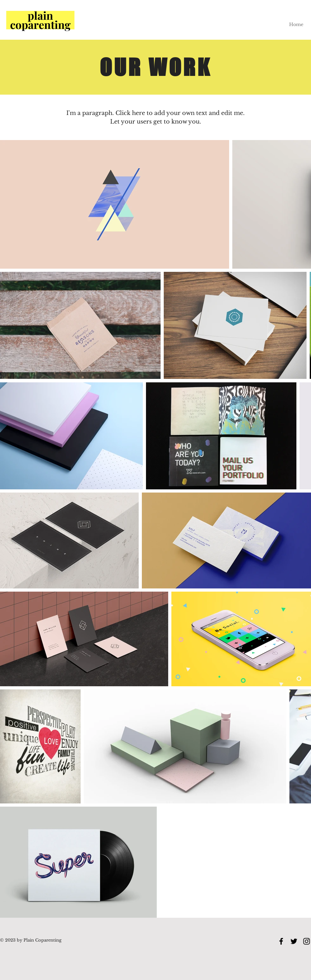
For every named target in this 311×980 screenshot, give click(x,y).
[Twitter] (294, 941)
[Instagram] (307, 941)
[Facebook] (281, 941)
